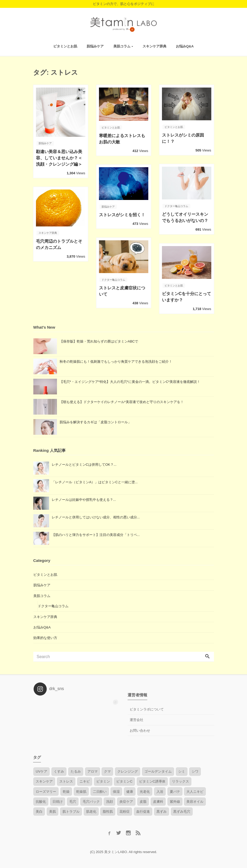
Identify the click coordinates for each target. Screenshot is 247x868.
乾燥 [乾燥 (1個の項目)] (66, 791)
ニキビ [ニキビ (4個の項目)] (85, 781)
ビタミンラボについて (147, 709)
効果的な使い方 (45, 637)
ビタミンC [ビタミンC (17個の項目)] (124, 781)
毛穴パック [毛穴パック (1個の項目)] (91, 801)
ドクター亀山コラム (53, 606)
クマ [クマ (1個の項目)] (107, 771)
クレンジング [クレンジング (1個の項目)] (128, 771)
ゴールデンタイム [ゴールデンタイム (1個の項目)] (158, 771)
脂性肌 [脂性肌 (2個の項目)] (108, 811)
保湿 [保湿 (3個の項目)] (116, 791)
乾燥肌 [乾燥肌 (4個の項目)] (81, 791)
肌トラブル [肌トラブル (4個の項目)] (71, 811)
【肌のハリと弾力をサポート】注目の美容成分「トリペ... (96, 534)
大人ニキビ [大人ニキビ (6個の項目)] (195, 791)
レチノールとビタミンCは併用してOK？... (84, 464)
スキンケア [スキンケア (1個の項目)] (44, 781)
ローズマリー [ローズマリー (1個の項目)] (46, 791)
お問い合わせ (140, 730)
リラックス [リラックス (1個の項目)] (180, 781)
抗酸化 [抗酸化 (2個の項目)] (41, 801)
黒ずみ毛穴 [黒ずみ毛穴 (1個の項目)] (182, 811)
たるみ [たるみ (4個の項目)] (76, 771)
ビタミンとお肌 (65, 45)
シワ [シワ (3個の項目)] (195, 771)
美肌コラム (122, 45)
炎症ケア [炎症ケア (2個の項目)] (126, 801)
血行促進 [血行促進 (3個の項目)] (143, 811)
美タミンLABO (116, 851)
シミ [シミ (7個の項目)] (182, 771)
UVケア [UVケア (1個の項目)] (41, 771)
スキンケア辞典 (154, 45)
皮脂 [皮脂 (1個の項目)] (143, 801)
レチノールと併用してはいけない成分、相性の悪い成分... (96, 517)
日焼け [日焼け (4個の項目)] (58, 801)
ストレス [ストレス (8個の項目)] (66, 781)
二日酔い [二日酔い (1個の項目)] (100, 791)
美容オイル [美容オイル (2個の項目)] (195, 801)
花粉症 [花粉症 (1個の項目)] (125, 811)
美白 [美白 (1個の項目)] (39, 811)
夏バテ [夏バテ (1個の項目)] (175, 791)
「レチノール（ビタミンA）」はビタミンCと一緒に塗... (95, 482)
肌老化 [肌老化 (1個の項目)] (91, 811)
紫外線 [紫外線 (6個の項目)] (175, 801)
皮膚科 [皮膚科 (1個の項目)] (158, 801)
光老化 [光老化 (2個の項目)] (145, 791)
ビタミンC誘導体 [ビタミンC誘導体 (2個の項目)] (152, 781)
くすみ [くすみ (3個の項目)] (59, 771)
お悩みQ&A (185, 45)
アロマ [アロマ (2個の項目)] (93, 771)
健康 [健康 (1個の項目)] (130, 791)
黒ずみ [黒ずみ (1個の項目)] (162, 811)
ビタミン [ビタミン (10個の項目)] (103, 781)
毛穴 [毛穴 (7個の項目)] (73, 801)
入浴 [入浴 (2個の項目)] (160, 791)
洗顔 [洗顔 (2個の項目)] (109, 801)
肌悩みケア (95, 45)
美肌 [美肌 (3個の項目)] (52, 811)
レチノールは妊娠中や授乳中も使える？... (84, 499)
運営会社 (136, 719)
